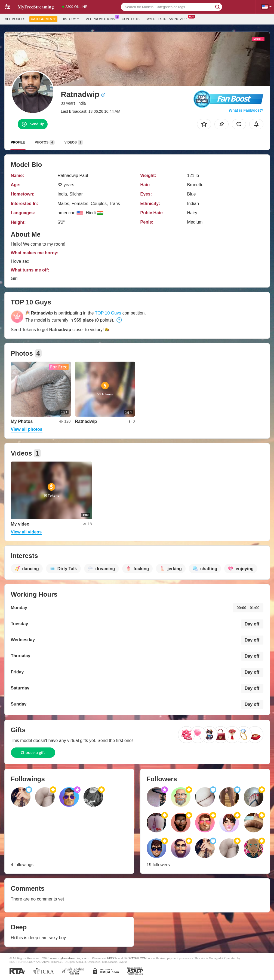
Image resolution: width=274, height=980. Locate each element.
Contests (131, 19)
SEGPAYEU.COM (135, 958)
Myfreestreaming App (168, 19)
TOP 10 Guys (108, 313)
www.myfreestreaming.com (69, 958)
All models (15, 19)
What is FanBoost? (246, 110)
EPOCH (112, 958)
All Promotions (102, 19)
